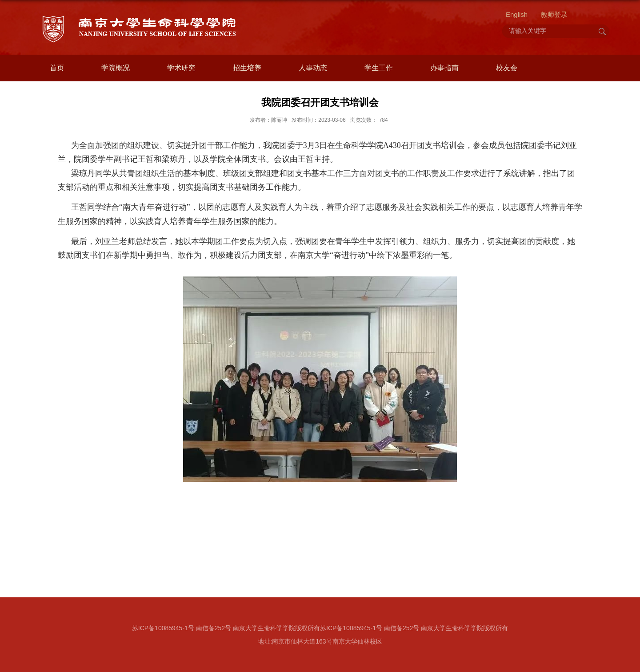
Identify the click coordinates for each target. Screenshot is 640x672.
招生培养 (247, 68)
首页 (57, 68)
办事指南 (444, 68)
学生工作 (379, 68)
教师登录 (554, 14)
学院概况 (116, 68)
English (517, 14)
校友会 (507, 68)
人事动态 (313, 68)
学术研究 (181, 68)
